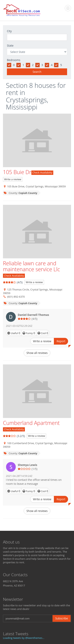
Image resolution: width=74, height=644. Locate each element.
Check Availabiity (42, 172)
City (9, 31)
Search (37, 72)
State (10, 46)
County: (20, 193)
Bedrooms (14, 60)
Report (61, 341)
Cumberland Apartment (31, 423)
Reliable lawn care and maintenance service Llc (31, 266)
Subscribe (62, 618)
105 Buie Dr (17, 172)
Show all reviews (37, 353)
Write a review (13, 179)
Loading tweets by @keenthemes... (24, 638)
